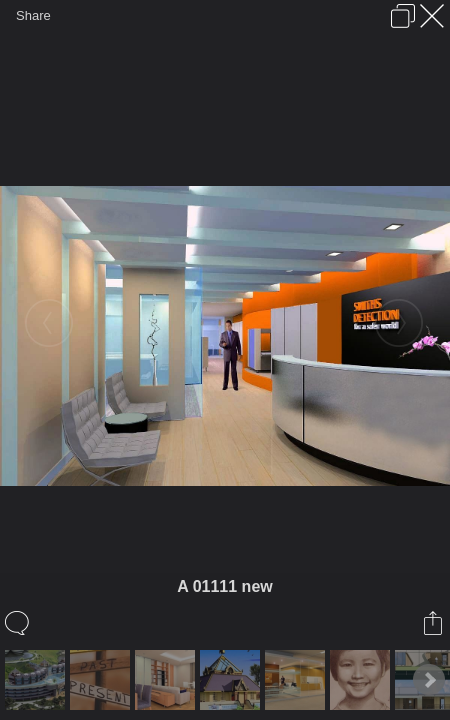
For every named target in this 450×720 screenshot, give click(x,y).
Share (33, 15)
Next (429, 680)
